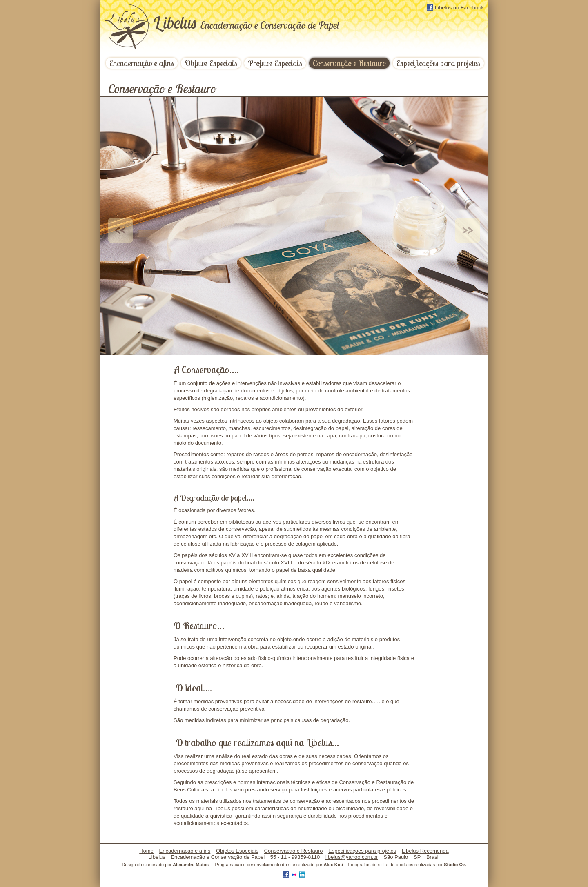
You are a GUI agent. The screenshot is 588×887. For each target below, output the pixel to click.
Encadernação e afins (142, 63)
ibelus (246, 22)
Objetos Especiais (211, 63)
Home (146, 851)
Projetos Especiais (275, 63)
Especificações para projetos (438, 63)
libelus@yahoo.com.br (352, 857)
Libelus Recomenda (425, 851)
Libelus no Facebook (455, 7)
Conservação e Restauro (349, 63)
